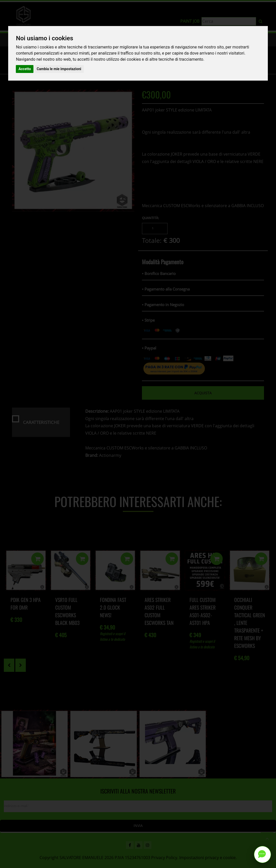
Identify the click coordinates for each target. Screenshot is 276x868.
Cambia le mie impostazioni (59, 69)
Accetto (25, 69)
